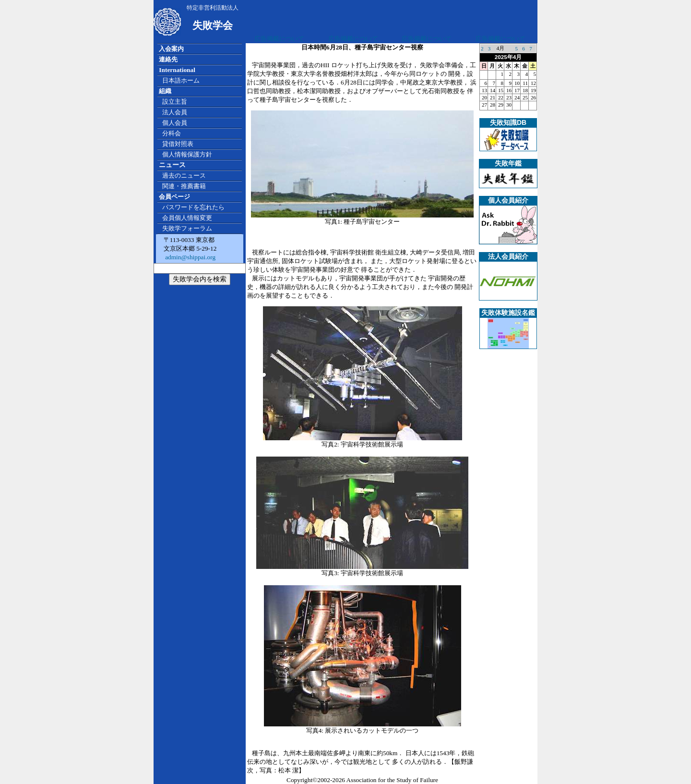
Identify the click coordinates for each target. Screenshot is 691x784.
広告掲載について (279, 39)
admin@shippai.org (190, 257)
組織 (165, 91)
